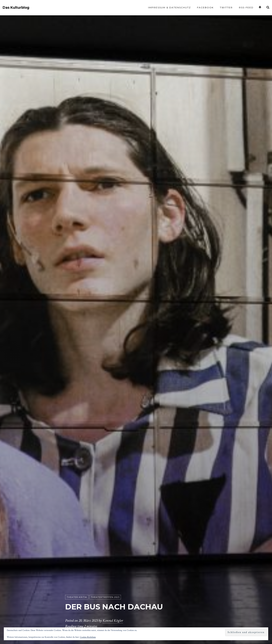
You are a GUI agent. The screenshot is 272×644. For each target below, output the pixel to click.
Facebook (205, 7)
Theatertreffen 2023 (105, 597)
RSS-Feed (246, 7)
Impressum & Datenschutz (169, 7)
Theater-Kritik (77, 597)
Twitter (226, 7)
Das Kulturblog (16, 8)
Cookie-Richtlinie (88, 637)
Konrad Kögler (113, 621)
